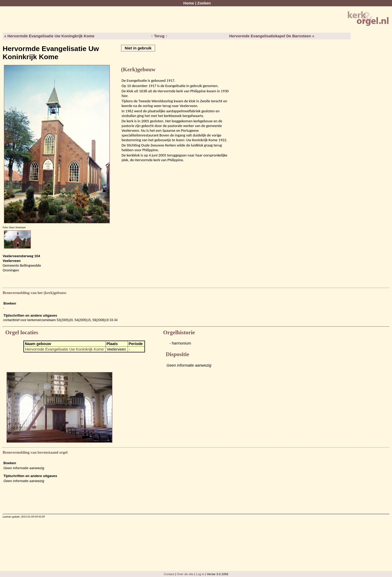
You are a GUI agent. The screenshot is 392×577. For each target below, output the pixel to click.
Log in (200, 574)
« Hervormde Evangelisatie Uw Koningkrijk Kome (49, 36)
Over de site (185, 574)
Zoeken (204, 3)
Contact (169, 574)
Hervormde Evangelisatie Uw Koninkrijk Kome (64, 349)
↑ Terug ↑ (159, 36)
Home (189, 3)
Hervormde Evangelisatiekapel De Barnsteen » (272, 36)
